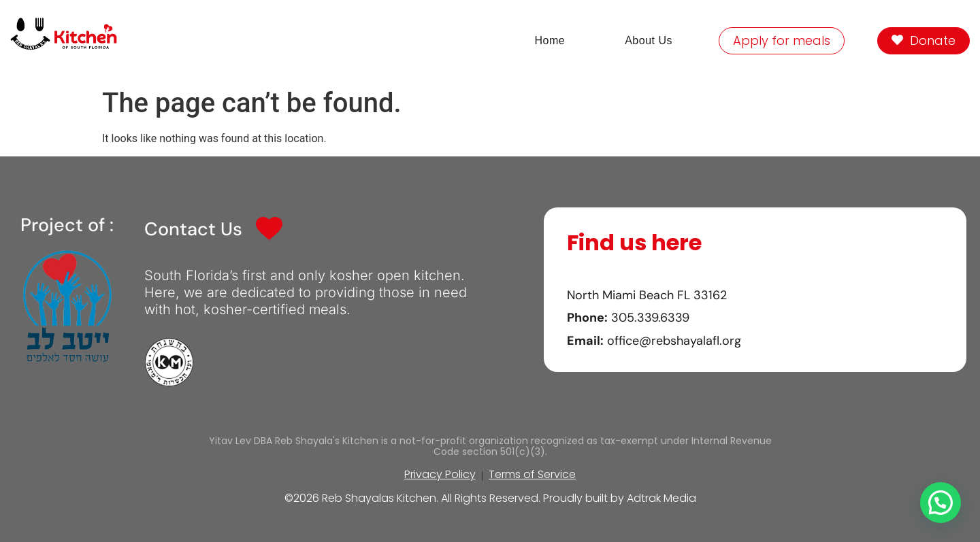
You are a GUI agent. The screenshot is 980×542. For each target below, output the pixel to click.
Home (550, 40)
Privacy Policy (440, 474)
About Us (649, 40)
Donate (924, 40)
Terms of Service (532, 474)
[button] (941, 503)
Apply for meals (782, 40)
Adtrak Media (661, 498)
